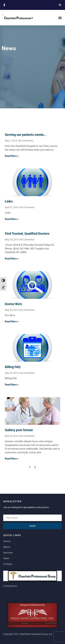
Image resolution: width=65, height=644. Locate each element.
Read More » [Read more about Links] (12, 219)
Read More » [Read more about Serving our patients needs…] (12, 156)
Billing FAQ (13, 367)
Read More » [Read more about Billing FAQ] (12, 385)
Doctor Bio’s (13, 304)
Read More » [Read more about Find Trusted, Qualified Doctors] (12, 259)
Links (9, 201)
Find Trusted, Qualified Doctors (27, 234)
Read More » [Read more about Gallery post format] (12, 459)
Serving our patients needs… (25, 135)
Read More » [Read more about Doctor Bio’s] (12, 322)
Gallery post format (19, 430)
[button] (60, 5)
